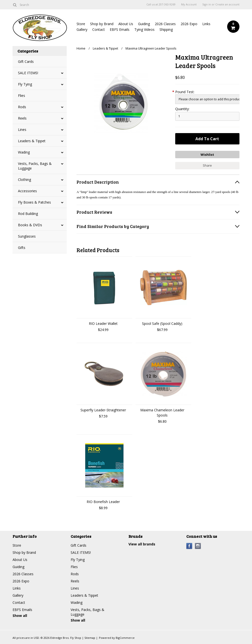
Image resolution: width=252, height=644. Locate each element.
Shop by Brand (102, 24)
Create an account (227, 4)
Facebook (189, 546)
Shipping (166, 29)
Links (206, 24)
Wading (24, 152)
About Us (126, 24)
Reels (22, 118)
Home (81, 48)
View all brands (142, 544)
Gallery (82, 29)
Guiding (144, 24)
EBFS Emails (120, 29)
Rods (22, 107)
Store (81, 24)
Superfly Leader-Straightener (103, 410)
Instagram (198, 546)
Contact (99, 29)
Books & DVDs (30, 225)
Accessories (27, 191)
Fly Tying (25, 84)
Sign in (207, 4)
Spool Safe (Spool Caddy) (162, 323)
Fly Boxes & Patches (34, 202)
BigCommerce (125, 638)
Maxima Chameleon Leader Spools (162, 413)
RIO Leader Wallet (103, 323)
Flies (22, 96)
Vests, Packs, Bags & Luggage (35, 166)
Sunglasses (27, 236)
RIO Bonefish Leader (103, 502)
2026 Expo (189, 24)
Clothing (24, 180)
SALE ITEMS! (28, 73)
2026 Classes (165, 24)
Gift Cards (26, 61)
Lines (22, 130)
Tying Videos (144, 29)
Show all (20, 616)
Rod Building (28, 214)
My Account (189, 4)
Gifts (22, 248)
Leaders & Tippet (32, 141)
